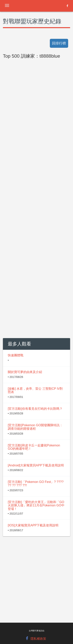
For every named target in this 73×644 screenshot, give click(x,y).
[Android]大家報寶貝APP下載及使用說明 (36, 465)
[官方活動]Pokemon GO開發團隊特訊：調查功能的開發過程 (35, 427)
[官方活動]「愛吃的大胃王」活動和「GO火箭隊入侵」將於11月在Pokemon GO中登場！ (36, 505)
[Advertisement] (36, 157)
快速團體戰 (16, 355)
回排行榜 (59, 43)
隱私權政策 (38, 639)
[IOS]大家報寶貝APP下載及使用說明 (33, 525)
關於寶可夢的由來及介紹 (25, 372)
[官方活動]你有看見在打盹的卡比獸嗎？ (35, 409)
